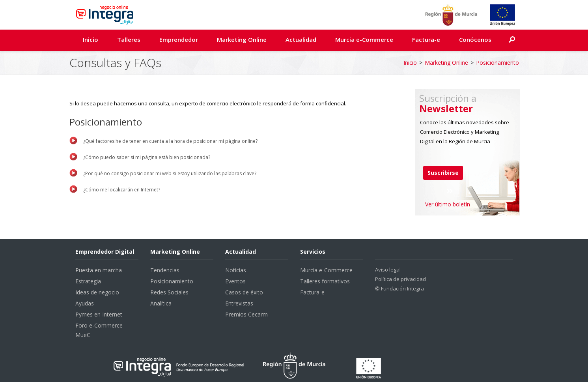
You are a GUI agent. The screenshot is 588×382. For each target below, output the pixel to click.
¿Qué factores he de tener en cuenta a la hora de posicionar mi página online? (170, 141)
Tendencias (165, 270)
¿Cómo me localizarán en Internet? (122, 190)
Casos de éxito (244, 292)
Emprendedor (179, 39)
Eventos (235, 281)
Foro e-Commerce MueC (99, 330)
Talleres (129, 39)
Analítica (161, 303)
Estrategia (88, 281)
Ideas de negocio (97, 292)
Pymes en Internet (99, 314)
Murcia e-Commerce (364, 39)
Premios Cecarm (246, 314)
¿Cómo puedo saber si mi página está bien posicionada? (147, 157)
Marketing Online (242, 39)
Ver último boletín (448, 204)
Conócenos (475, 39)
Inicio (91, 39)
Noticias (236, 270)
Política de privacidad (400, 279)
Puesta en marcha (99, 270)
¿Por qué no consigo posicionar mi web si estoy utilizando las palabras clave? (170, 173)
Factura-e (426, 39)
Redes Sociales (169, 292)
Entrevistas (239, 303)
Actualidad (301, 39)
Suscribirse (443, 173)
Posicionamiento (497, 63)
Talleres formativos (325, 281)
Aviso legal (388, 270)
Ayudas (85, 303)
